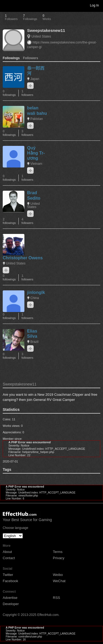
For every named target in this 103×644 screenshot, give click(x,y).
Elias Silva (32, 334)
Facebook (10, 581)
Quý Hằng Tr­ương (36, 153)
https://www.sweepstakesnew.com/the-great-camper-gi (62, 45)
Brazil (34, 342)
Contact (9, 558)
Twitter (8, 575)
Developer (11, 604)
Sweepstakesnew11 (46, 30)
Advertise (10, 598)
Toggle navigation (7, 5)
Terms (58, 552)
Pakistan (37, 119)
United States (41, 36)
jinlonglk (36, 292)
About (7, 552)
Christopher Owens (23, 258)
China (35, 298)
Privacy (59, 558)
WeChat (59, 581)
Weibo (58, 575)
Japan (35, 79)
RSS (57, 598)
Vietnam (36, 164)
